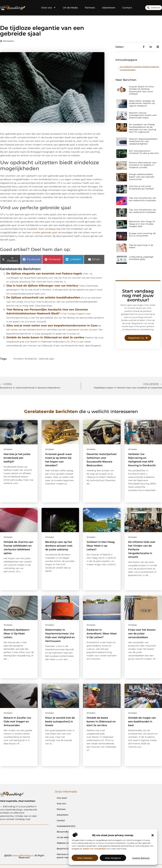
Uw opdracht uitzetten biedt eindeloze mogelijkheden (139, 68)
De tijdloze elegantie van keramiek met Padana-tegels (44, 274)
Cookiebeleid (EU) (66, 826)
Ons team (62, 798)
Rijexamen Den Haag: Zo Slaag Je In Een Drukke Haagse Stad (142, 224)
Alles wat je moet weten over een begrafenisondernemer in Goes (52, 325)
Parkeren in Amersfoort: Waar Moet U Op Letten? (102, 634)
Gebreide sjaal (46, 359)
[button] (153, 835)
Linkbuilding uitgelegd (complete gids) (141, 258)
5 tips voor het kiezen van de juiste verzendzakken (142, 634)
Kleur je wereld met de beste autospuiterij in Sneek (60, 722)
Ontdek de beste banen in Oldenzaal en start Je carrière (45, 337)
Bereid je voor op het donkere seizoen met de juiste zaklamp (59, 546)
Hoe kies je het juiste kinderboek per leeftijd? (141, 187)
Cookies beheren (141, 858)
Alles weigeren (113, 858)
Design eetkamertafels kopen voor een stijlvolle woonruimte (142, 177)
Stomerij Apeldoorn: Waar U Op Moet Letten (17, 634)
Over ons (49, 8)
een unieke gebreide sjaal (42, 232)
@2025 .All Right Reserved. (24, 857)
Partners (90, 8)
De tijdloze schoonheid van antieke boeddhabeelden (43, 297)
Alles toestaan (85, 858)
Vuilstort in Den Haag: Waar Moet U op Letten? (101, 546)
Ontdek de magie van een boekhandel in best (142, 722)
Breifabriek (31, 359)
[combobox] (154, 8)
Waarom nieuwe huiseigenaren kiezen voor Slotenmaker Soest (143, 115)
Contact (127, 8)
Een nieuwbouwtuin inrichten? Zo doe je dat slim (144, 152)
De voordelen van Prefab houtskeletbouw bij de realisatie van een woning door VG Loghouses (142, 128)
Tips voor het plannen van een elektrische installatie (143, 199)
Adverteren (109, 8)
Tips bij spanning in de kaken (141, 246)
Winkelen (9, 41)
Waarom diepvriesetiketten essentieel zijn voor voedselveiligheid (143, 141)
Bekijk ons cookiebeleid (94, 849)
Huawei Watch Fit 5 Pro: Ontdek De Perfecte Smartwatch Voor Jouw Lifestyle (141, 90)
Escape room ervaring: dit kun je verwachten (142, 235)
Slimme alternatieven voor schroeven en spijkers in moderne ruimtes (143, 165)
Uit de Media (70, 8)
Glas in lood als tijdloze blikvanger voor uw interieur (42, 286)
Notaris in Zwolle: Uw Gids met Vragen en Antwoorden (17, 722)
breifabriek (80, 176)
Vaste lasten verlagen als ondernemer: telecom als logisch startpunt (142, 103)
